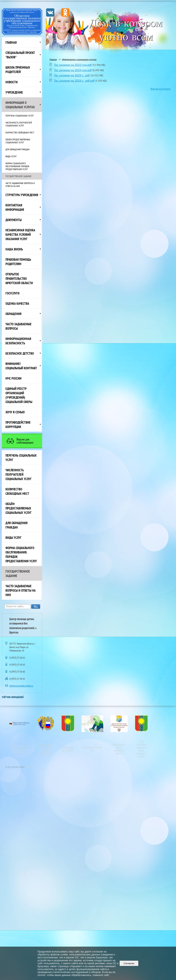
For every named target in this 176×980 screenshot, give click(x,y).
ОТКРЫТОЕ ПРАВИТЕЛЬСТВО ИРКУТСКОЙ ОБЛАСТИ (19, 278)
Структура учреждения (22, 195)
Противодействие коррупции (18, 425)
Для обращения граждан (18, 149)
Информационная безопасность (18, 341)
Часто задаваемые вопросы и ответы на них (20, 185)
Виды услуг (11, 156)
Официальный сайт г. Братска (68, 749)
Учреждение (14, 92)
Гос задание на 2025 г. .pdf (72, 75)
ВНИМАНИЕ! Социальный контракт (21, 366)
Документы (14, 220)
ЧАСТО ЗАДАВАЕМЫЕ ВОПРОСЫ (19, 326)
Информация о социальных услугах (20, 105)
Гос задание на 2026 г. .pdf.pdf (74, 80)
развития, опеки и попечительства (20, 750)
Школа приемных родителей (18, 70)
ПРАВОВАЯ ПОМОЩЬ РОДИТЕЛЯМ (18, 262)
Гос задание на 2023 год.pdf (73, 65)
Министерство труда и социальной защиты (119, 749)
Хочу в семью (15, 412)
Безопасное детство (20, 353)
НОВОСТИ (12, 82)
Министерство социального (19, 746)
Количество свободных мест (20, 132)
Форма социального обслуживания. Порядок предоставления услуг (17, 166)
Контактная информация (15, 207)
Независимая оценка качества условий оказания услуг (20, 234)
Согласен (129, 963)
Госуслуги (12, 293)
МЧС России (13, 378)
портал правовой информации (46, 750)
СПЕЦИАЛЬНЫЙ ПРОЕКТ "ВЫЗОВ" (20, 55)
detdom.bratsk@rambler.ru (21, 686)
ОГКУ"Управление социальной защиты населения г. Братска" (141, 749)
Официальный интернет (45, 746)
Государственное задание (19, 176)
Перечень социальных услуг (20, 116)
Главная (11, 42)
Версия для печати (161, 89)
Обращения (13, 314)
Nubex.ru (29, 767)
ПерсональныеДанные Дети (92, 749)
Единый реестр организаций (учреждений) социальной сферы (19, 395)
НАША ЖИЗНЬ (14, 249)
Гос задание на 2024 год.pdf (73, 70)
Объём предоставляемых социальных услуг (18, 141)
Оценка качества (17, 303)
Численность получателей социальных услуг (19, 124)
